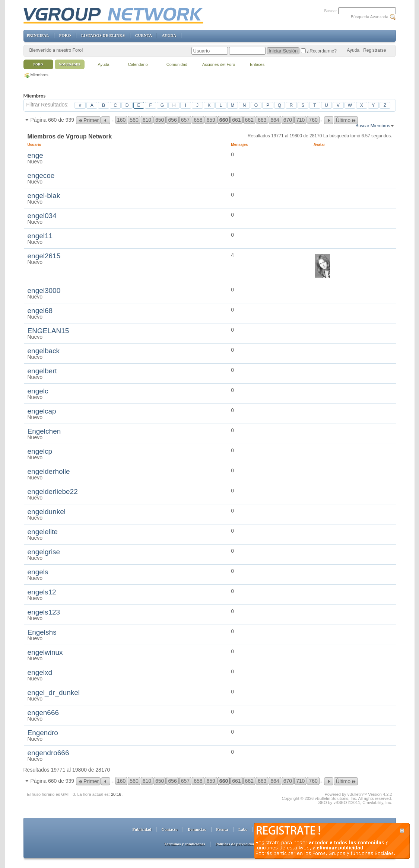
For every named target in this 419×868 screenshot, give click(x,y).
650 (160, 120)
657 (185, 120)
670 (288, 120)
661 (236, 120)
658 (198, 120)
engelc (38, 391)
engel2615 (44, 256)
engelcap (42, 411)
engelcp (40, 451)
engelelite (43, 532)
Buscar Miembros (373, 126)
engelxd (40, 672)
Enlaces (257, 64)
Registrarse (374, 50)
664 (275, 120)
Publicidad (142, 829)
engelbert (42, 371)
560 (134, 120)
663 (262, 120)
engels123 (44, 612)
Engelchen (44, 431)
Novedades (69, 64)
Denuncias (197, 829)
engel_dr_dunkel (54, 693)
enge (35, 155)
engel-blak (44, 196)
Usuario (37, 145)
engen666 (43, 713)
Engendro (43, 733)
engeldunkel (47, 512)
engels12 (42, 592)
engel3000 (44, 291)
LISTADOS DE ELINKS (103, 35)
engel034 (42, 216)
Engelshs (42, 632)
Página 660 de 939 (53, 120)
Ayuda (353, 50)
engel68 (40, 311)
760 (313, 120)
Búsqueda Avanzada (370, 17)
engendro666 (48, 753)
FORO (65, 35)
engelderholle (49, 471)
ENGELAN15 (48, 331)
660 (224, 120)
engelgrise (44, 552)
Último (346, 120)
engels (38, 572)
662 (249, 120)
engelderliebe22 (53, 492)
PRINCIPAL (38, 35)
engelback (44, 351)
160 (121, 120)
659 (211, 120)
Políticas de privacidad (235, 844)
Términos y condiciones (185, 844)
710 (300, 120)
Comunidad (177, 64)
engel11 (40, 236)
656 (172, 120)
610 (147, 120)
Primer (88, 120)
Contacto (170, 829)
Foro (38, 64)
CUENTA (144, 35)
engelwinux (45, 652)
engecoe (41, 175)
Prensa (222, 829)
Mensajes (239, 145)
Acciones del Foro (219, 64)
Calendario (138, 64)
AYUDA (169, 35)
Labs (243, 829)
